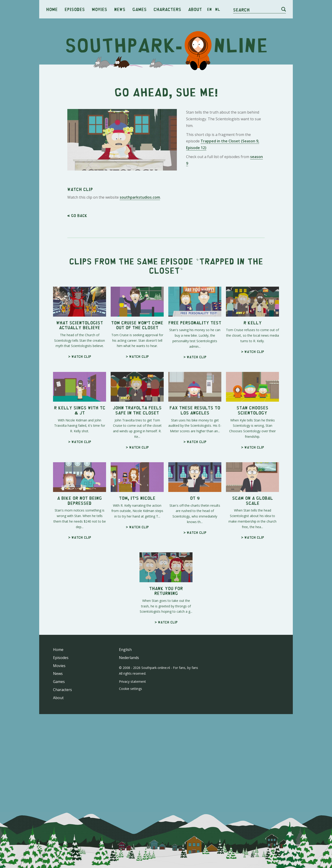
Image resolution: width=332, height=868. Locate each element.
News (120, 9)
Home (52, 9)
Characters (167, 9)
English (125, 650)
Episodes (75, 9)
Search (241, 10)
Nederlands (129, 658)
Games (139, 9)
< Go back (77, 215)
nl (218, 9)
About (195, 9)
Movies (99, 9)
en (209, 9)
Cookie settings (130, 689)
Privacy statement (132, 681)
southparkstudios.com (140, 197)
